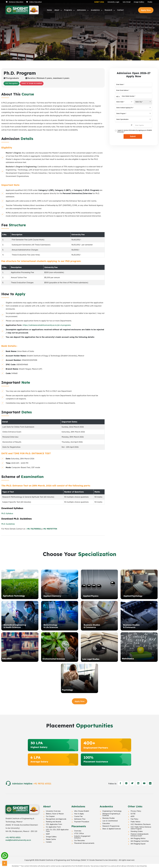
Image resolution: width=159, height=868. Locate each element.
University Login (113, 2)
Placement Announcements (84, 843)
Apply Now (146, 10)
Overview (78, 831)
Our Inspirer (50, 816)
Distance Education (16, 2)
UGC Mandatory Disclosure (141, 824)
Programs (68, 10)
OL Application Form (53, 827)
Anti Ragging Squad (138, 844)
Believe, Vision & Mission (55, 814)
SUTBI (133, 814)
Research (109, 10)
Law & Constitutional (110, 821)
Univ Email (127, 2)
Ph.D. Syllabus (7, 513)
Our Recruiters (79, 841)
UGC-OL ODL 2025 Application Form (57, 830)
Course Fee (78, 816)
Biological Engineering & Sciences (111, 815)
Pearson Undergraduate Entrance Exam (140, 835)
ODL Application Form (54, 824)
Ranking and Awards (53, 822)
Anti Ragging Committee (140, 841)
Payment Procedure (82, 822)
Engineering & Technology (112, 811)
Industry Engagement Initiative (82, 837)
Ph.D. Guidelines (8, 524)
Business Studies (109, 818)
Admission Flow (80, 819)
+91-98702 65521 (13, 837)
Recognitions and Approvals (56, 819)
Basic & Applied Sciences (112, 829)
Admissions (82, 10)
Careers (49, 842)
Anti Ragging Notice (138, 838)
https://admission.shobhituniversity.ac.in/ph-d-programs (47, 325)
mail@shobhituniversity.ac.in (18, 840)
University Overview (53, 811)
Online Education (35, 2)
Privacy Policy (136, 811)
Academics (96, 10)
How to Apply (79, 814)
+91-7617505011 (34, 529)
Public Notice (135, 822)
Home (49, 10)
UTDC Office (79, 833)
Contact (120, 10)
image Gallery (139, 2)
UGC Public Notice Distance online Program (141, 828)
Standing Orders (137, 831)
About (57, 10)
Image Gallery (51, 837)
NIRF (48, 834)
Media (150, 2)
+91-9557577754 (50, 529)
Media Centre (51, 839)
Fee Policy (134, 819)
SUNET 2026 (99, 2)
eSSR (132, 816)
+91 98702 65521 (42, 784)
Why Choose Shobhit (82, 811)
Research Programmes (111, 826)
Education (106, 823)
